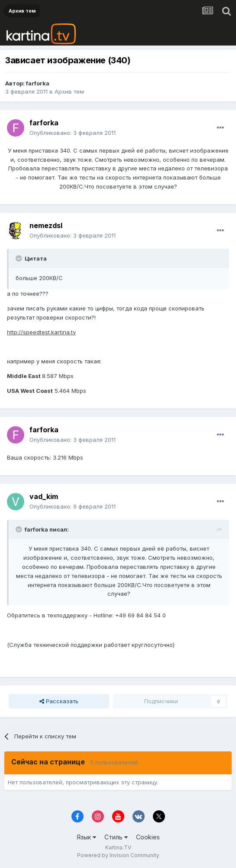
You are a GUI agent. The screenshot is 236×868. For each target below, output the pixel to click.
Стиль (116, 837)
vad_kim (44, 496)
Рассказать (59, 701)
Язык (86, 837)
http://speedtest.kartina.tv (41, 332)
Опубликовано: (73, 133)
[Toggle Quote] (19, 258)
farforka (38, 83)
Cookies (148, 837)
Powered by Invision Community (118, 855)
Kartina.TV (118, 847)
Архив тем (69, 91)
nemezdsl (46, 225)
